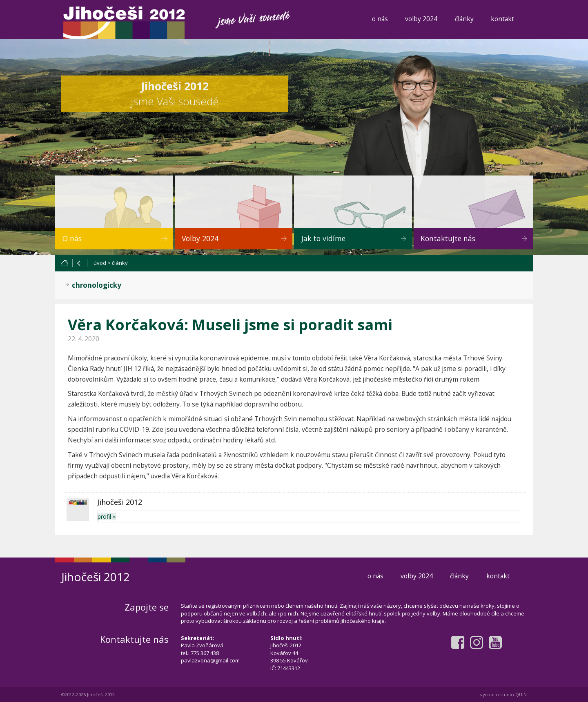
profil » (107, 517)
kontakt (502, 19)
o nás (380, 19)
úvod (100, 263)
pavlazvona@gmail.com (210, 660)
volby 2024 (421, 19)
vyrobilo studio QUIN (503, 694)
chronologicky (97, 285)
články (464, 19)
